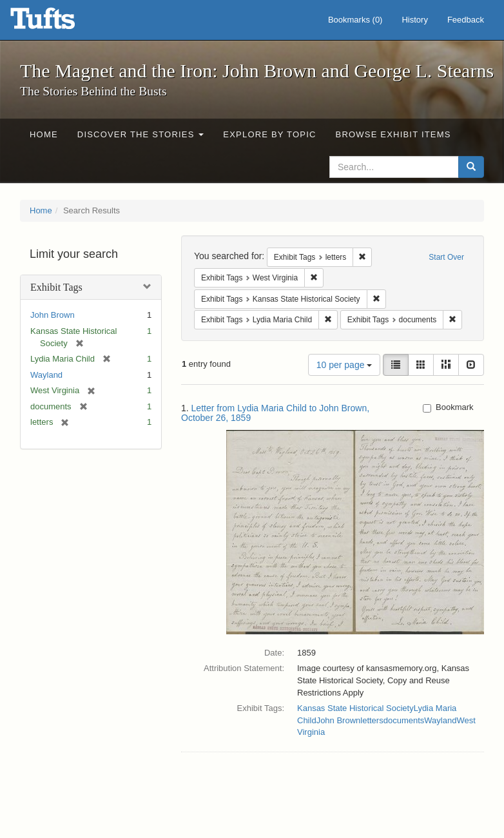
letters (372, 720)
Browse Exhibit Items (393, 134)
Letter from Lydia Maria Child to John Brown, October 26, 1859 (275, 413)
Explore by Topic (269, 134)
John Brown (53, 315)
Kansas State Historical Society (355, 708)
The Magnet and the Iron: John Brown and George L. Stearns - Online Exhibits (59, 23)
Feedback (466, 20)
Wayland (46, 375)
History (414, 20)
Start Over (446, 257)
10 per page (344, 365)
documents (404, 720)
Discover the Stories (141, 134)
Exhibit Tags (56, 287)
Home (44, 134)
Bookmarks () (355, 20)
